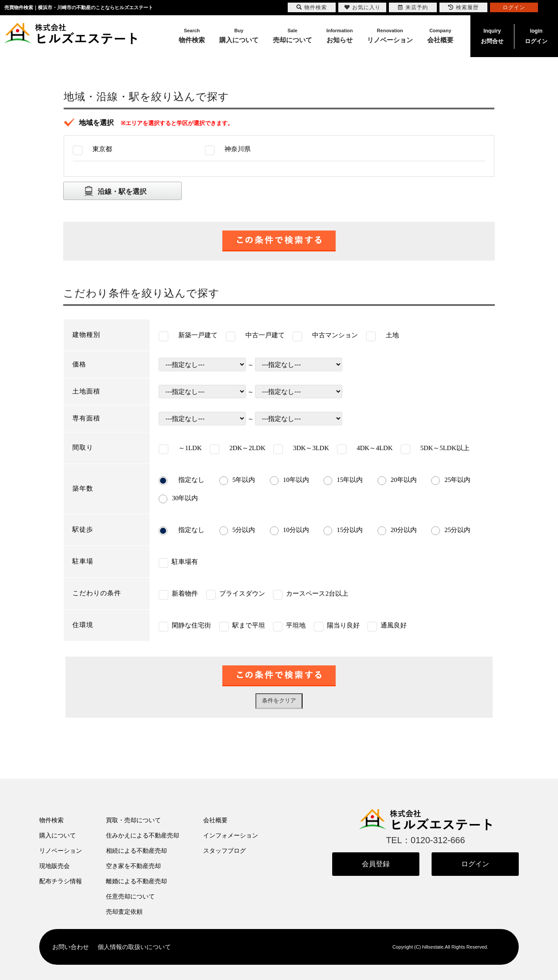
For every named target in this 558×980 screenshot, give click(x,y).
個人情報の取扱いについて (134, 947)
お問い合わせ (71, 947)
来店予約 (413, 7)
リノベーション (61, 851)
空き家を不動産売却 (133, 866)
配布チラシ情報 (61, 881)
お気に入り (362, 7)
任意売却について (130, 896)
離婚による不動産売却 (136, 881)
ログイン (536, 35)
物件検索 (51, 820)
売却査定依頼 (124, 912)
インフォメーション (231, 835)
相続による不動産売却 (136, 851)
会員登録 (376, 864)
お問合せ (492, 35)
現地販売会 (54, 866)
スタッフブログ (225, 851)
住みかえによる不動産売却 (143, 835)
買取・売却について (133, 820)
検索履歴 (463, 7)
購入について (58, 835)
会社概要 (215, 820)
